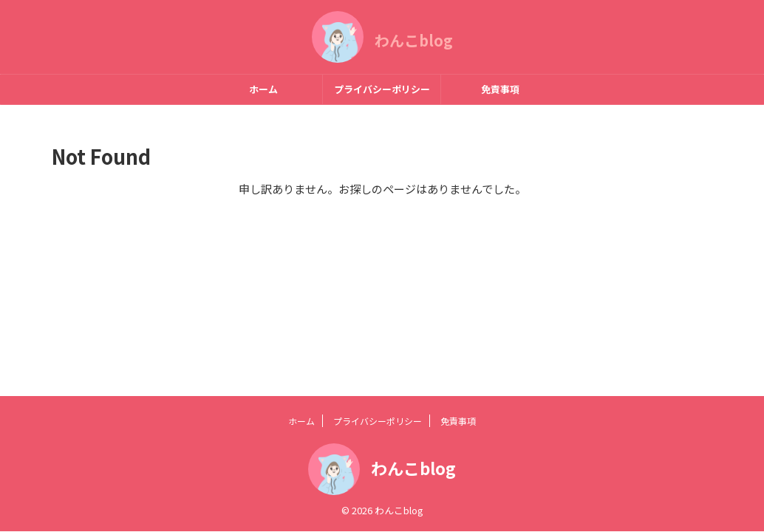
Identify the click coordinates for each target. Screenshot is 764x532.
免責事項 (500, 89)
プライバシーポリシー (382, 89)
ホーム (263, 89)
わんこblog (414, 40)
